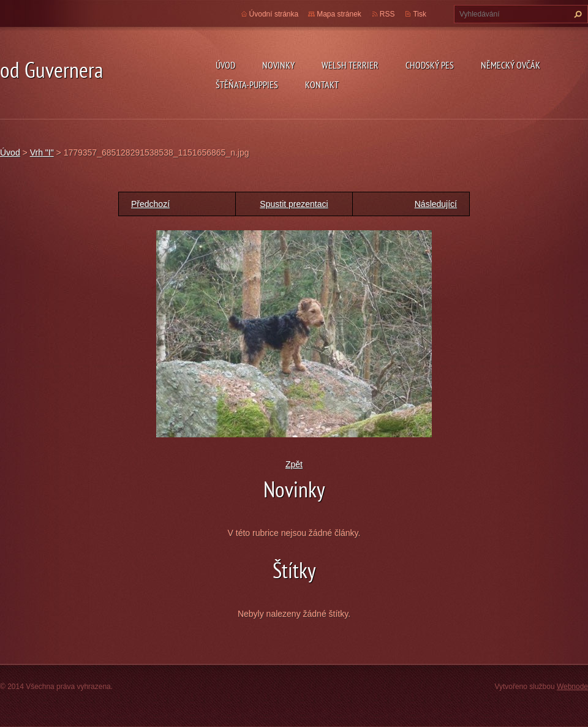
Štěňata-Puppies (247, 85)
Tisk (420, 14)
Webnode (572, 687)
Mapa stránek (339, 14)
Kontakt (322, 85)
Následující (436, 204)
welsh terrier (350, 65)
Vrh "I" (42, 153)
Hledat (576, 14)
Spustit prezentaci (294, 204)
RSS (387, 14)
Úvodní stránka (274, 14)
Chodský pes (430, 65)
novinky (278, 65)
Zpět (294, 464)
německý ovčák (511, 65)
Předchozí (150, 204)
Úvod (225, 65)
